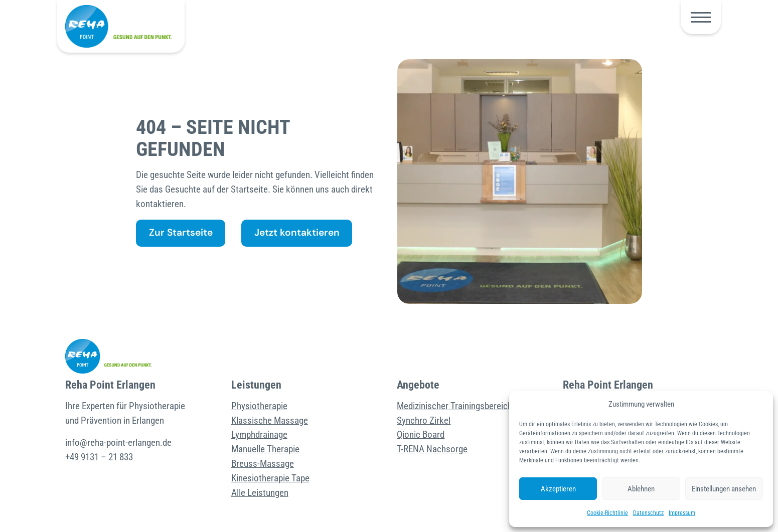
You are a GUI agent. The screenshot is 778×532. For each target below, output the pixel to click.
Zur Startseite (181, 232)
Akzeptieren (558, 489)
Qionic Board (421, 434)
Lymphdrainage (259, 434)
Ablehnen (641, 489)
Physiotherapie (259, 406)
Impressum (682, 513)
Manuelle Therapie (265, 449)
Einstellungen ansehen (724, 489)
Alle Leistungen (260, 493)
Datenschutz (648, 513)
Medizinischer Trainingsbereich (454, 406)
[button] (701, 17)
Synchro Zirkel (424, 420)
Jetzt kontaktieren (297, 232)
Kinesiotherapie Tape (270, 478)
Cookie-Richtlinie (607, 513)
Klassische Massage (270, 420)
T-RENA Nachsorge (432, 449)
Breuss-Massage (263, 464)
